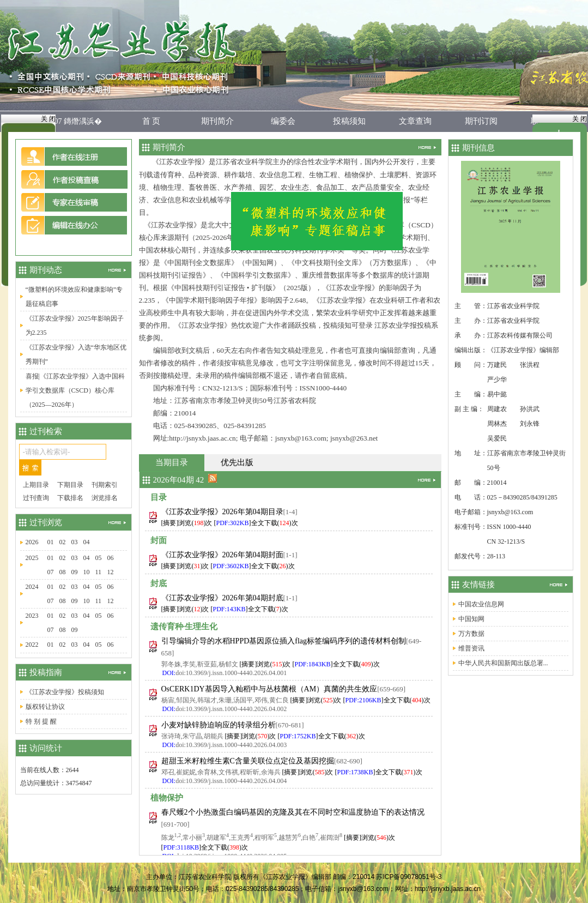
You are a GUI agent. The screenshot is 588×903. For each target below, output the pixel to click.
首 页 (151, 121)
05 (99, 558)
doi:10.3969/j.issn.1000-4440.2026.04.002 (231, 709)
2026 (32, 542)
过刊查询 (36, 498)
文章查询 (415, 121)
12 (111, 572)
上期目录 (36, 485)
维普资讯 (471, 648)
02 (63, 542)
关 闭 (48, 119)
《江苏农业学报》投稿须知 (65, 692)
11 (99, 572)
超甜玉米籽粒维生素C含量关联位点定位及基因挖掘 (248, 761)
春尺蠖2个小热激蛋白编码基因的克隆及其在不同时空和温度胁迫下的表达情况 (293, 812)
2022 (32, 645)
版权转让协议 (45, 707)
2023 (32, 616)
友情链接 (478, 585)
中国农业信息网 (481, 604)
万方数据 (471, 634)
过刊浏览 (46, 522)
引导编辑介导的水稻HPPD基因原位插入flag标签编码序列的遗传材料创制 (284, 641)
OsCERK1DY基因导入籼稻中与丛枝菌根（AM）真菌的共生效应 (269, 689)
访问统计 (46, 748)
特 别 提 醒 (41, 721)
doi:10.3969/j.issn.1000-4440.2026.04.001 (231, 673)
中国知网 (471, 619)
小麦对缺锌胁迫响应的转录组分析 (219, 725)
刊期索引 (105, 485)
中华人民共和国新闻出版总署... (503, 663)
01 (51, 542)
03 (75, 542)
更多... (422, 147)
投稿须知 (349, 121)
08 (63, 572)
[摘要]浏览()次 (187, 523)
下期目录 (70, 485)
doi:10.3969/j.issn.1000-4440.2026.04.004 (231, 781)
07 (51, 572)
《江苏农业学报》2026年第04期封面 (222, 555)
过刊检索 (46, 431)
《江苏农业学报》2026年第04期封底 (222, 598)
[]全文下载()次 (256, 523)
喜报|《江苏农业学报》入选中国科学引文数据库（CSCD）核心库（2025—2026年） (75, 390)
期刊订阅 (481, 121)
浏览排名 (105, 498)
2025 (32, 558)
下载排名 (70, 498)
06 (111, 558)
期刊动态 (46, 270)
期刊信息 (478, 148)
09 (75, 572)
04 (87, 542)
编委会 (283, 121)
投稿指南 (46, 672)
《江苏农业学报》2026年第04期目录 (222, 512)
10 (87, 572)
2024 (32, 587)
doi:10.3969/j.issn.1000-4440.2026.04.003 (231, 745)
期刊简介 (217, 121)
